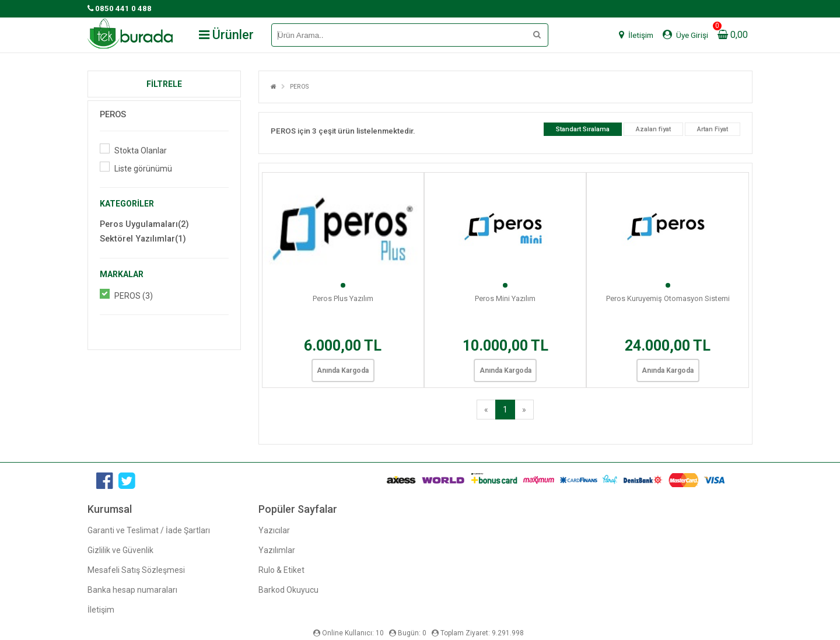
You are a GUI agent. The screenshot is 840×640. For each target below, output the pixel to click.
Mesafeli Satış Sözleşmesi (136, 570)
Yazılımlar (277, 550)
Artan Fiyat (713, 129)
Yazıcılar (274, 530)
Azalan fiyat (653, 129)
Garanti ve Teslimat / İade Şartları (149, 530)
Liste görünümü (143, 169)
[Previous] (486, 410)
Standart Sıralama (583, 129)
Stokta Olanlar (141, 151)
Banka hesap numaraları (132, 590)
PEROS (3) (134, 296)
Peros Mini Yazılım (505, 298)
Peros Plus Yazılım (343, 298)
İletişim (101, 610)
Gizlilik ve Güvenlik (120, 550)
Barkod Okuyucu (288, 590)
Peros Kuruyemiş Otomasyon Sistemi (668, 298)
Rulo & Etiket (281, 570)
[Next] (524, 410)
